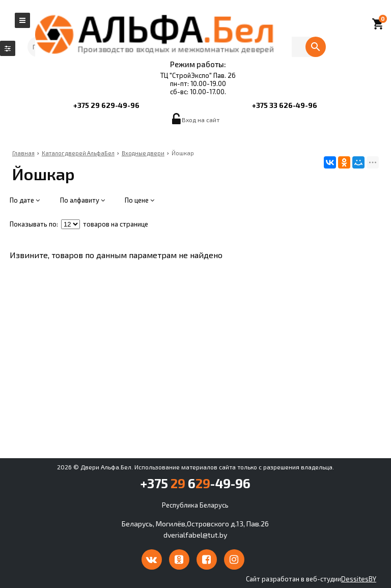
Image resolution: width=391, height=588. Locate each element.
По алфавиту (82, 200)
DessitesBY (359, 579)
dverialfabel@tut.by (195, 535)
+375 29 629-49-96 (106, 105)
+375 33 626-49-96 (285, 105)
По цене (139, 200)
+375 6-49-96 (195, 483)
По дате (25, 200)
